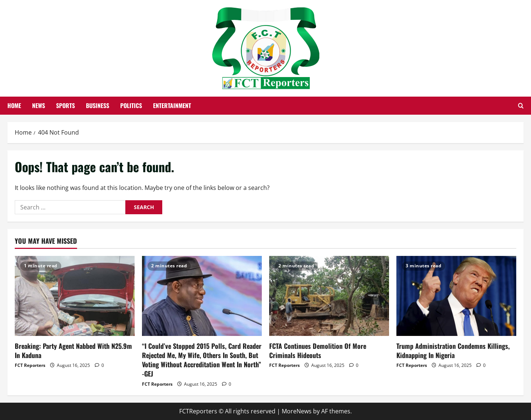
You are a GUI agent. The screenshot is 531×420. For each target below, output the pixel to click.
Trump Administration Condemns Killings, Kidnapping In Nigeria (453, 350)
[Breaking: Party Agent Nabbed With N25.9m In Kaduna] (75, 296)
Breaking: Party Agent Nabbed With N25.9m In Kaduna (73, 350)
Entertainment (172, 105)
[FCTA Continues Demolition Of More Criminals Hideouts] (329, 296)
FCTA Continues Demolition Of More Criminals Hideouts (318, 350)
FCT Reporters (30, 365)
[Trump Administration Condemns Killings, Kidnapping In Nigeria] (456, 296)
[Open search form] (521, 106)
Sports (65, 105)
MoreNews (297, 411)
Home (14, 105)
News (39, 105)
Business (98, 105)
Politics (131, 105)
